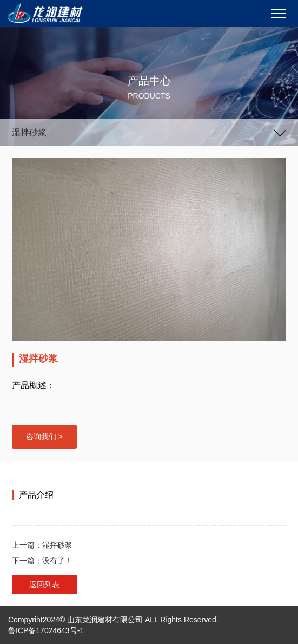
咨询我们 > (44, 437)
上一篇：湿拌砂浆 (42, 545)
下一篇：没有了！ (42, 561)
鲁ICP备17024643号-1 (46, 630)
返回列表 (44, 584)
